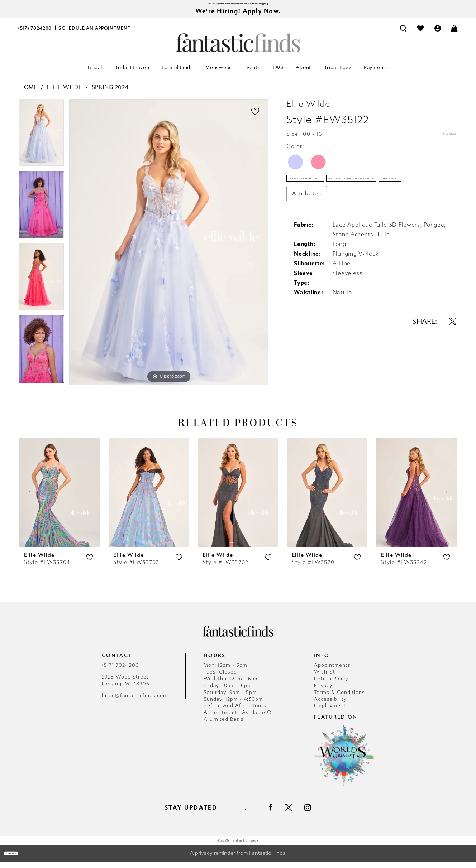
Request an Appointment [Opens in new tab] (330, 192)
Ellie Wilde (65, 94)
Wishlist (325, 678)
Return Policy (331, 685)
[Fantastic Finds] (238, 49)
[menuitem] (35, 35)
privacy (204, 860)
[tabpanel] (42, 142)
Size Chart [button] (441, 141)
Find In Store (313, 234)
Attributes (307, 253)
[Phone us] (35, 35)
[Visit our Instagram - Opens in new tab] (324, 814)
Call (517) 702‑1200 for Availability (344, 213)
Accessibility (330, 706)
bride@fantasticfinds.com (135, 702)
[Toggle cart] (455, 35)
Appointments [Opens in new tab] (332, 672)
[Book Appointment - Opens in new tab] (95, 35)
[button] (438, 35)
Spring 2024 (110, 94)
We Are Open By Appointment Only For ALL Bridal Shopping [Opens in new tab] (238, 5)
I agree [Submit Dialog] (21, 860)
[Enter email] (235, 814)
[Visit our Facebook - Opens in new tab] (286, 814)
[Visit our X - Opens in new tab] (304, 814)
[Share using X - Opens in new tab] (453, 381)
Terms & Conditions (339, 699)
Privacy (323, 692)
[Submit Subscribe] (259, 814)
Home (28, 94)
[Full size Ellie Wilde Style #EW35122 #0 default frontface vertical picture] (169, 249)
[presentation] (59, 499)
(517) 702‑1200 (120, 672)
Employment (330, 712)
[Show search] (404, 35)
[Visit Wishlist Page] (420, 35)
